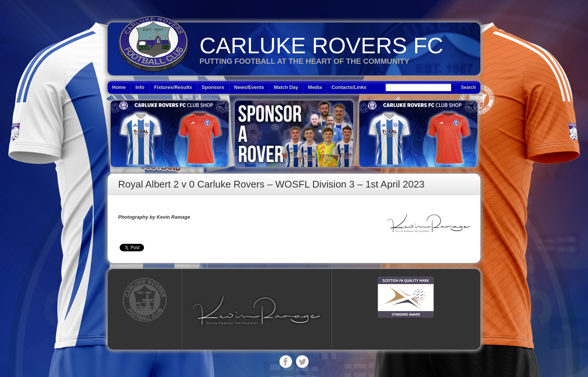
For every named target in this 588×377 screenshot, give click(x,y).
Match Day (286, 87)
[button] (256, 310)
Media (315, 87)
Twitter (302, 362)
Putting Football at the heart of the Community (304, 61)
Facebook (286, 362)
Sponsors (213, 87)
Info (140, 87)
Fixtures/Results (173, 87)
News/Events (249, 87)
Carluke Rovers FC (321, 46)
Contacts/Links (349, 87)
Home (119, 87)
